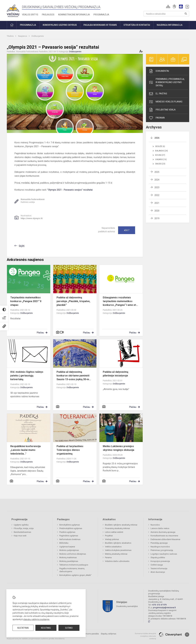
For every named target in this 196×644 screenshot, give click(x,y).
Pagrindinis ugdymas (69, 536)
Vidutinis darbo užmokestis (117, 561)
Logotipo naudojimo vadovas (164, 554)
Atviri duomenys (158, 572)
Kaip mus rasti (20, 536)
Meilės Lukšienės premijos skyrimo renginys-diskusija (118, 448)
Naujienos (23, 36)
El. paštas (158, 94)
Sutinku (69, 628)
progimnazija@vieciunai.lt (164, 608)
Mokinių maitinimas (68, 557)
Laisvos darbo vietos (160, 528)
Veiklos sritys (30, 15)
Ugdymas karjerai (67, 547)
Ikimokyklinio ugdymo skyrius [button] (60, 25)
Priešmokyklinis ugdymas (71, 528)
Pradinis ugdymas (67, 532)
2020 (157, 211)
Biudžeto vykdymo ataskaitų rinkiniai (121, 525)
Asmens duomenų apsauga (163, 532)
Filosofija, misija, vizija (24, 528)
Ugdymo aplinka (21, 525)
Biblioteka (64, 543)
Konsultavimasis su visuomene (164, 536)
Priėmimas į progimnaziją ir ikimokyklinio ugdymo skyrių (166, 82)
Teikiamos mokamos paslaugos (74, 565)
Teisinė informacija (159, 568)
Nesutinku (46, 628)
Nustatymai (23, 628)
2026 (157, 138)
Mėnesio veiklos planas (166, 102)
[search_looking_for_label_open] (186, 14)
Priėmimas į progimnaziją (162, 550)
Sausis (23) (160, 164)
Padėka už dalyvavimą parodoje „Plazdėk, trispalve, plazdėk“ (73, 301)
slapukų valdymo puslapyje (36, 619)
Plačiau (40, 333)
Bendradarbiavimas (22, 532)
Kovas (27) (160, 155)
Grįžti (22, 246)
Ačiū (127, 230)
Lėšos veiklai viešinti (114, 532)
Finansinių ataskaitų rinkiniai (117, 528)
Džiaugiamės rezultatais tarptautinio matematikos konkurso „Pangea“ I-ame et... (120, 301)
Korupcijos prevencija (160, 561)
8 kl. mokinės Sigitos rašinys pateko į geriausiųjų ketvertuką (27, 376)
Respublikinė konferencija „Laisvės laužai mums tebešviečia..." (26, 450)
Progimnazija (101, 15)
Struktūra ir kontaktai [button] (137, 25)
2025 (157, 172)
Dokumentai (159, 71)
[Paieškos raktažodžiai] (166, 14)
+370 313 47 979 (159, 605)
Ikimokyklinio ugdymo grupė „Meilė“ (75, 575)
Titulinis (10, 36)
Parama (157, 118)
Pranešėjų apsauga (159, 543)
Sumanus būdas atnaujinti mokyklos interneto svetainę (145, 636)
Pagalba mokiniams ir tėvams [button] (100, 25)
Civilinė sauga (157, 565)
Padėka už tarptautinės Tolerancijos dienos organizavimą (70, 450)
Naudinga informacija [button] (170, 25)
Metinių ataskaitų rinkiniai (116, 554)
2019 (157, 218)
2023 (157, 187)
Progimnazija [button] (28, 25)
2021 (157, 203)
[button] (168, 7)
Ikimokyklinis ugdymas (70, 525)
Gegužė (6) (160, 146)
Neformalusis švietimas (70, 539)
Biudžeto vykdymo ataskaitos (118, 543)
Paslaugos (48, 15)
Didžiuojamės (38, 36)
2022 (157, 195)
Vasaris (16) (161, 159)
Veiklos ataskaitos (113, 547)
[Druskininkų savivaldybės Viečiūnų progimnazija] (13, 10)
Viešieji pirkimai (112, 539)
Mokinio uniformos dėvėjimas (73, 554)
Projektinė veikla (162, 110)
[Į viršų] (187, 635)
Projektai (109, 536)
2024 (157, 180)
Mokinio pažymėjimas (69, 550)
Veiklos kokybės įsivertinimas (118, 550)
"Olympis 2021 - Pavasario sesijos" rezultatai (70, 190)
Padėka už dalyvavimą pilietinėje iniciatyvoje (116, 374)
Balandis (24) (161, 151)
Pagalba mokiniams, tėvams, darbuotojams (72, 570)
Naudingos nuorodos (160, 547)
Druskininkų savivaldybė (127, 606)
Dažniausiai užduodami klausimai (165, 539)
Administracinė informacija (74, 15)
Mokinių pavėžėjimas (69, 561)
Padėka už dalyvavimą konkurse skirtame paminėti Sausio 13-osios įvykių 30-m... (74, 376)
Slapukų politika (158, 557)
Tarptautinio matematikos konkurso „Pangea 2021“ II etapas (26, 301)
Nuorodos (155, 525)
